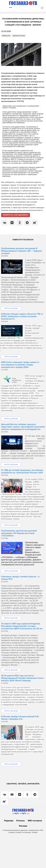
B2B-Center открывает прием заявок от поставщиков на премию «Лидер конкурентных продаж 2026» (20, 365)
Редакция (9, 821)
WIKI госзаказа (35, 821)
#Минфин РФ (6, 36)
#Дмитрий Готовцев (19, 36)
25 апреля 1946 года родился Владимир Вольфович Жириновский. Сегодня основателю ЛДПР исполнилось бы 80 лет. (22, 626)
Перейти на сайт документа (15, 215)
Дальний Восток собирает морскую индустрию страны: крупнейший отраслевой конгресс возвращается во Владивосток (23, 427)
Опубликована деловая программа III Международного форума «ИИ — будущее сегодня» (22, 251)
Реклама (23, 826)
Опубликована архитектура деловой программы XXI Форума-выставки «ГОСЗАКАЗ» (19, 533)
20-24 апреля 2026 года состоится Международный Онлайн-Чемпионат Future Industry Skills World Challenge (22, 678)
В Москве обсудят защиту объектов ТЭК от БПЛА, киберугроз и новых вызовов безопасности (22, 316)
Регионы (21, 821)
